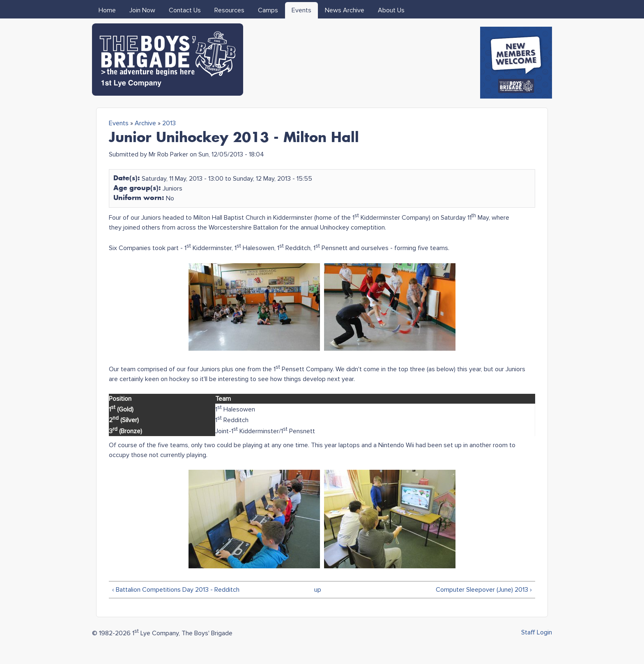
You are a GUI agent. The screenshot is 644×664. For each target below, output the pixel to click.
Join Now (142, 10)
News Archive (345, 10)
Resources (229, 10)
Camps (268, 10)
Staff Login (537, 632)
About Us (391, 10)
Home (107, 10)
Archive (145, 123)
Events (301, 10)
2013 (169, 123)
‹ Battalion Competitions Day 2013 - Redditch (176, 590)
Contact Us (185, 10)
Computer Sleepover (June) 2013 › (484, 590)
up (318, 590)
